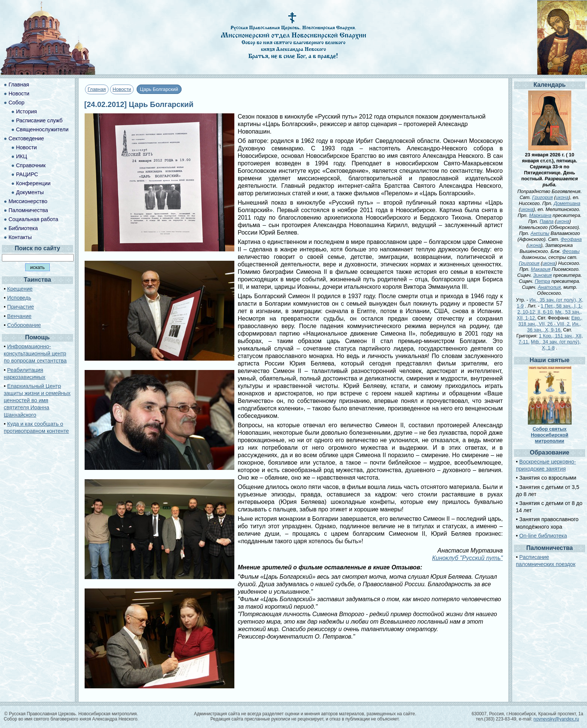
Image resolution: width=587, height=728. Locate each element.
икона (562, 197)
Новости (122, 89)
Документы (30, 192)
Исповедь (19, 298)
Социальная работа (34, 219)
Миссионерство (28, 201)
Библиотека (23, 228)
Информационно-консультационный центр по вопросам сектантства (35, 354)
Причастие (21, 307)
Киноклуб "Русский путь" (467, 558)
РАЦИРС (27, 174)
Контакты (20, 237)
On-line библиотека (543, 536)
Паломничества (28, 210)
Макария (541, 269)
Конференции (33, 183)
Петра (543, 281)
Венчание (19, 316)
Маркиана (540, 215)
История (27, 111)
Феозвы (571, 251)
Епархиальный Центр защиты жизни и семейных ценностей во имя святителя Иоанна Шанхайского (37, 400)
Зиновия (542, 275)
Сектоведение (26, 138)
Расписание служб (39, 120)
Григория (542, 197)
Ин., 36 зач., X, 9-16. (554, 327)
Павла (547, 221)
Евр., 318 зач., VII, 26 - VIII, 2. (550, 321)
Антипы (540, 233)
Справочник (31, 165)
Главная (97, 89)
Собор (17, 103)
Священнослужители (42, 129)
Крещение (20, 289)
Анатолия (549, 287)
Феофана (571, 239)
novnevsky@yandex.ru (556, 719)
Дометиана (567, 203)
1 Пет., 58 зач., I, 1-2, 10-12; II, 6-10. (550, 309)
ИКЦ (22, 156)
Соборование (24, 325)
